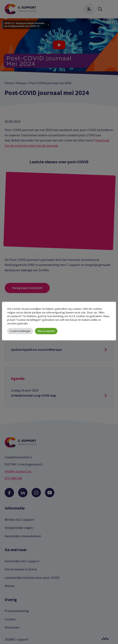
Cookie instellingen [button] (20, 331)
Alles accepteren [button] (46, 331)
